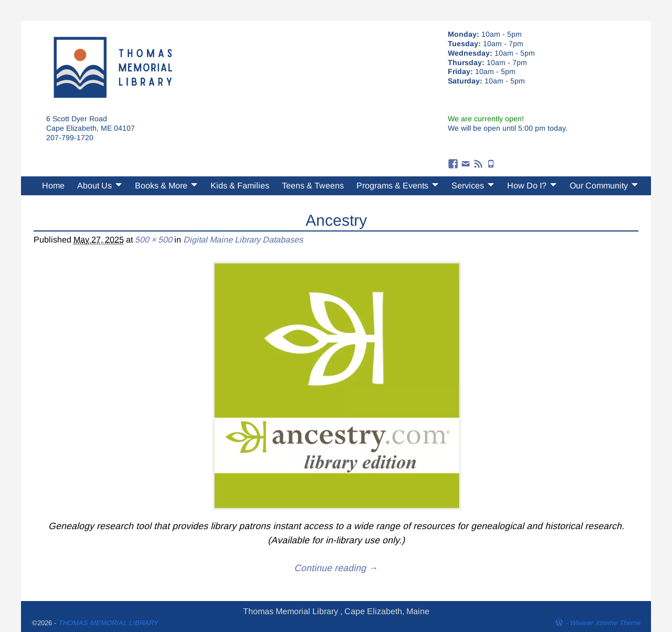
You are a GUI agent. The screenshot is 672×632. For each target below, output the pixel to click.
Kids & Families (240, 186)
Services (468, 186)
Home (53, 186)
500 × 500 (154, 240)
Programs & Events (392, 186)
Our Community (599, 186)
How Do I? (527, 186)
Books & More (161, 186)
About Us (94, 186)
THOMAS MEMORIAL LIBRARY (108, 623)
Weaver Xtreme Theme (605, 623)
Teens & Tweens (313, 186)
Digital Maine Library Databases (243, 240)
